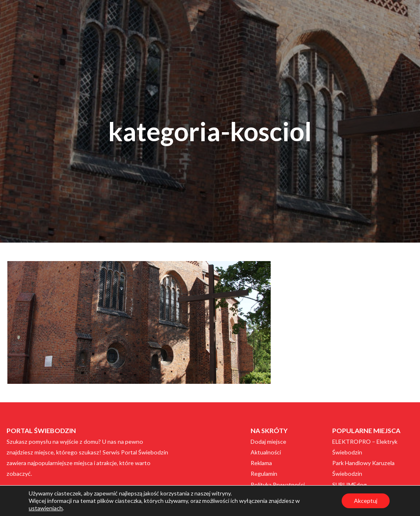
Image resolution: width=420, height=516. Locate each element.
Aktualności (266, 452)
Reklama (261, 463)
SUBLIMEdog (349, 485)
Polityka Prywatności (278, 485)
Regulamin (264, 474)
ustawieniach (46, 508)
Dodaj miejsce (268, 441)
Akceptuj (366, 501)
